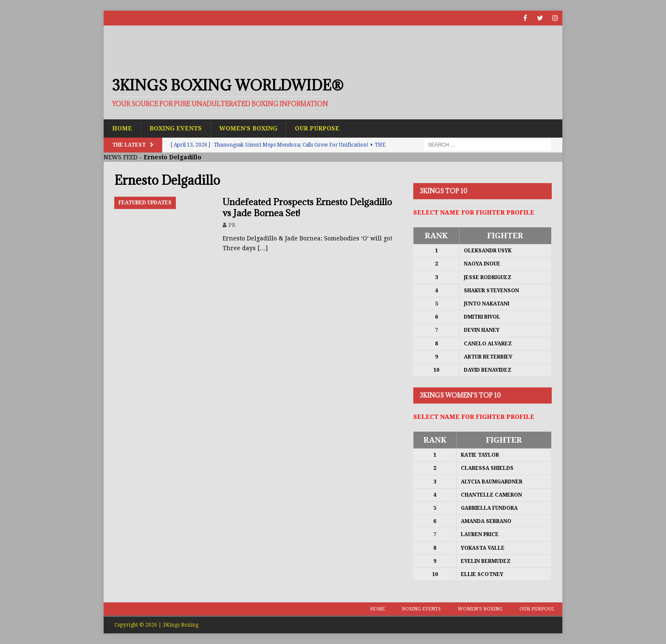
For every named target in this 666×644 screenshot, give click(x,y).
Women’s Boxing (248, 128)
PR (232, 225)
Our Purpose (317, 128)
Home (122, 128)
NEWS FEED (121, 157)
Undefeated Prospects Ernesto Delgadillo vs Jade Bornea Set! (307, 208)
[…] (262, 248)
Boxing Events (176, 128)
